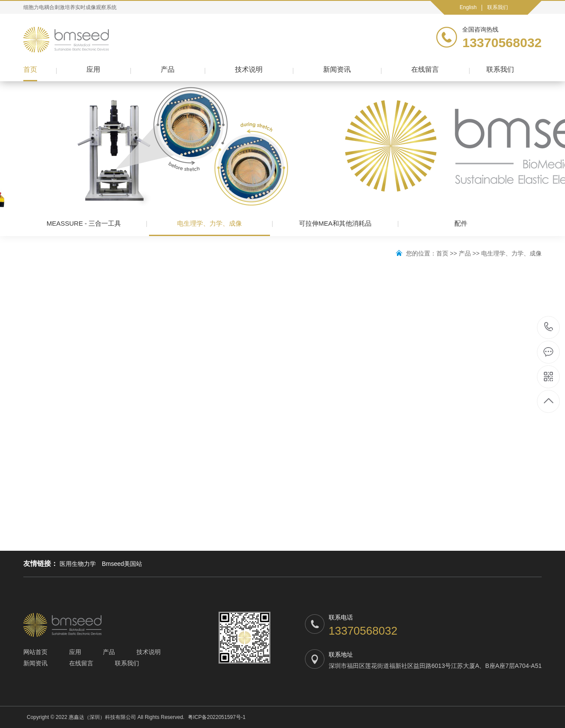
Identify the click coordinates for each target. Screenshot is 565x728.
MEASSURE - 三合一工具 (84, 223)
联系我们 (498, 7)
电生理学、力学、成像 (209, 228)
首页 (30, 69)
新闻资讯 (337, 69)
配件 (461, 223)
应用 (93, 69)
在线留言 (425, 69)
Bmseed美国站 (122, 564)
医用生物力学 (78, 564)
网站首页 (35, 652)
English (468, 7)
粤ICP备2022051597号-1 (217, 717)
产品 (168, 69)
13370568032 (549, 327)
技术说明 (249, 69)
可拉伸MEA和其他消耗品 (335, 223)
